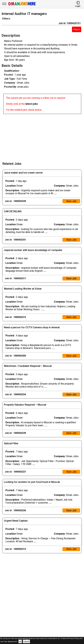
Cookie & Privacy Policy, (70, 638)
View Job (71, 201)
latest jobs (32, 104)
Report (77, 29)
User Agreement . (11, 642)
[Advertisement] (43, 136)
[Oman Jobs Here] (22, 5)
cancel (26, 642)
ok (20, 642)
